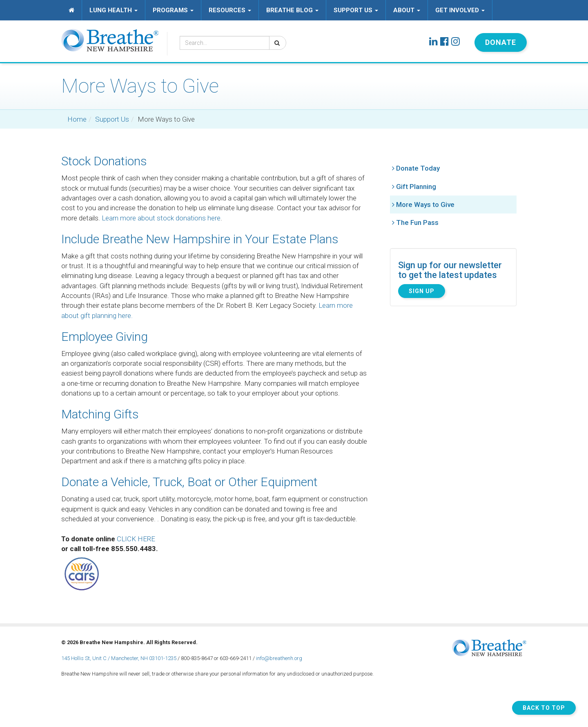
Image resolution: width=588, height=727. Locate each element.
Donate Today (418, 168)
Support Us (356, 10)
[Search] (278, 43)
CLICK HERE (136, 539)
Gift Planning (416, 187)
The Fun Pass (417, 222)
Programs (173, 10)
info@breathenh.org (279, 658)
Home (77, 119)
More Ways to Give (425, 205)
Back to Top (544, 708)
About (407, 10)
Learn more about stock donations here (161, 218)
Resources (230, 10)
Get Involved (460, 10)
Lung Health (114, 10)
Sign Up (422, 291)
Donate (501, 42)
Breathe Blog (292, 10)
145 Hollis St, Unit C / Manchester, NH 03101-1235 (119, 658)
